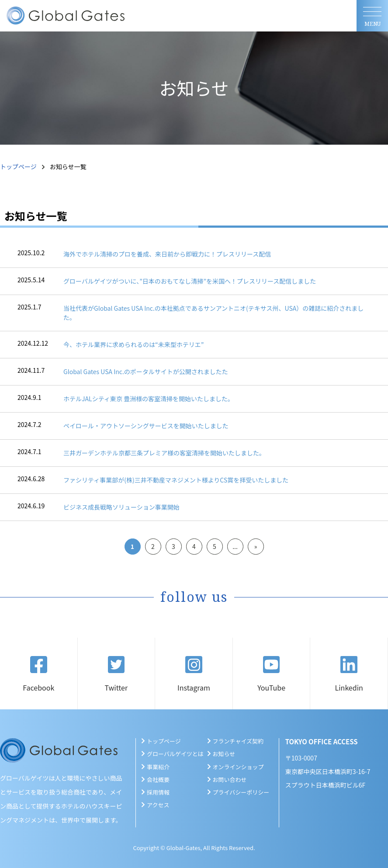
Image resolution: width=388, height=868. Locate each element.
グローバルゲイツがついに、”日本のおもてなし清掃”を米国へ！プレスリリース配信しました (190, 281)
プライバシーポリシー (241, 792)
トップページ (18, 167)
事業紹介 (158, 767)
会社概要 (158, 779)
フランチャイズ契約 (238, 741)
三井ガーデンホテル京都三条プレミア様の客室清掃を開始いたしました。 (164, 453)
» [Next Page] (256, 546)
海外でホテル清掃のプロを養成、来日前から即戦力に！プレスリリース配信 (167, 254)
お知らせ (224, 754)
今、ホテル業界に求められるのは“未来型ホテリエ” (133, 344)
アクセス (158, 805)
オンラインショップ (238, 767)
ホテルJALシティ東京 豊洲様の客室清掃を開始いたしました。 (149, 399)
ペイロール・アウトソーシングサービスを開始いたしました (146, 426)
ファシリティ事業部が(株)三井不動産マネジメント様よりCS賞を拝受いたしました (176, 480)
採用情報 (158, 792)
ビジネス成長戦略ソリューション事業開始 (121, 507)
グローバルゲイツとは (175, 754)
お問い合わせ (230, 779)
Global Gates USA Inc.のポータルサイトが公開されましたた (146, 372)
